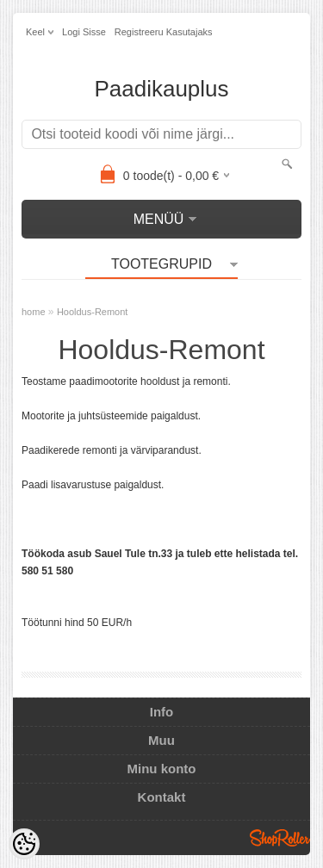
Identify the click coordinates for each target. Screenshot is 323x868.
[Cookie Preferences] (24, 844)
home (34, 312)
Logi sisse (84, 32)
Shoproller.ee (280, 838)
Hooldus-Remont (93, 312)
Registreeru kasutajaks (164, 32)
